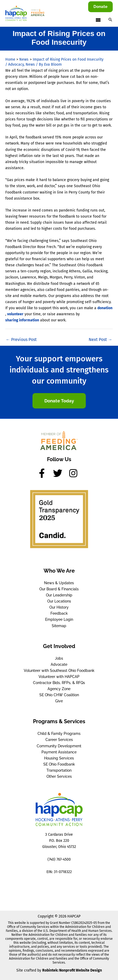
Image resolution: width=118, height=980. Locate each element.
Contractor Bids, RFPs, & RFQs (59, 683)
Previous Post (21, 340)
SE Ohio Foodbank (59, 764)
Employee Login (59, 619)
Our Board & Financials (59, 589)
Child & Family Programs (59, 734)
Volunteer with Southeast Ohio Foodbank (59, 671)
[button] (100, 7)
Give (59, 701)
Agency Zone (59, 689)
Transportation (59, 770)
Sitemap (59, 626)
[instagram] (75, 473)
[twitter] (60, 473)
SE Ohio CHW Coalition (59, 695)
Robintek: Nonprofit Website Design (72, 970)
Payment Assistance (59, 752)
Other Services (59, 776)
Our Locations (59, 601)
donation (105, 308)
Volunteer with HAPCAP (59, 677)
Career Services (59, 740)
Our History (59, 607)
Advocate (59, 664)
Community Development (59, 746)
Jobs (59, 658)
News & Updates (59, 583)
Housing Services (59, 758)
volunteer (15, 314)
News (30, 64)
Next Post (100, 340)
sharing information (22, 320)
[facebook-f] (45, 473)
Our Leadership (59, 595)
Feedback (59, 613)
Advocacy (16, 64)
